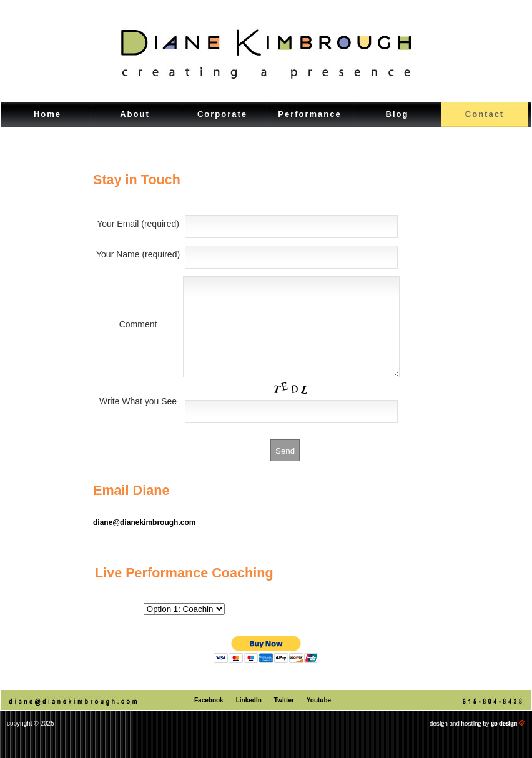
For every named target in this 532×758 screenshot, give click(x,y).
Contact (485, 114)
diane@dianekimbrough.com (144, 541)
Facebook (209, 719)
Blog (397, 114)
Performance (309, 114)
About (135, 114)
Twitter (284, 719)
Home (47, 114)
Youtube (319, 719)
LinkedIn (249, 719)
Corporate (222, 114)
